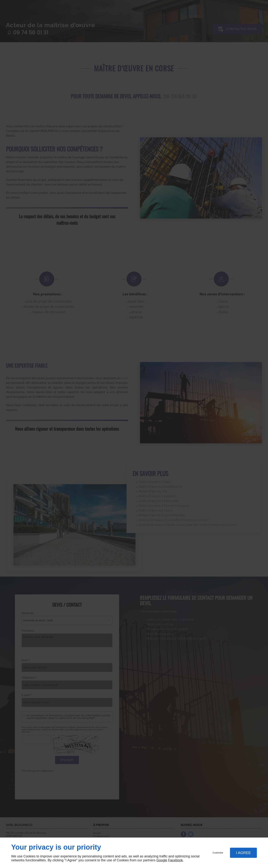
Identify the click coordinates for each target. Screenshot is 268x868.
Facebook (175, 860)
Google (162, 860)
